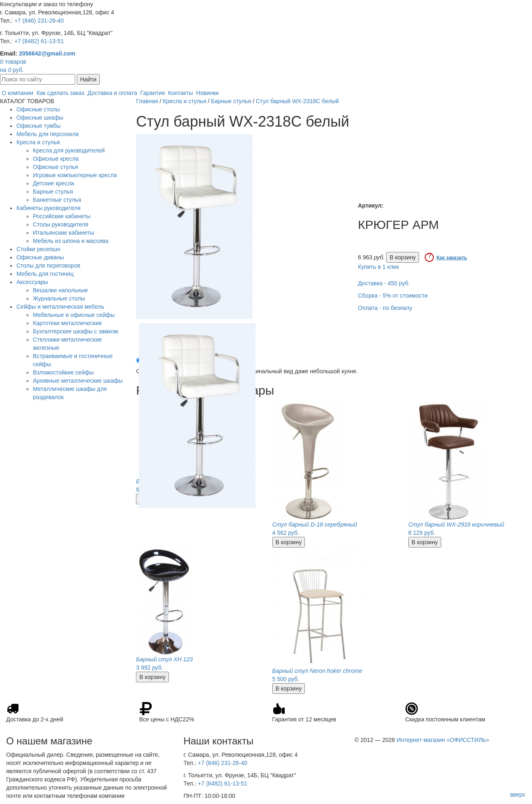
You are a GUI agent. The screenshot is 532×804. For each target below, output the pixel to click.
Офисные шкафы (40, 118)
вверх (517, 795)
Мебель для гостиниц (45, 274)
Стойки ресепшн (38, 249)
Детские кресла (53, 183)
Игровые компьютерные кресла (75, 175)
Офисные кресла (56, 159)
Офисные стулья (55, 167)
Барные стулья (53, 192)
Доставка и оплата (112, 93)
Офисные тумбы (39, 126)
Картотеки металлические (67, 323)
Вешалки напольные (60, 290)
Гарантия (153, 93)
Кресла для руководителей (69, 150)
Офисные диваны (40, 257)
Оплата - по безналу (385, 308)
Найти (88, 79)
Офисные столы (38, 109)
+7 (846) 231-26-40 (39, 21)
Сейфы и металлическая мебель (60, 307)
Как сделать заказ (60, 93)
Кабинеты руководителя (48, 208)
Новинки (207, 93)
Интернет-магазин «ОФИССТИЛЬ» (443, 740)
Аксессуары (32, 282)
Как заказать (452, 258)
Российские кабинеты (62, 216)
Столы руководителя (61, 224)
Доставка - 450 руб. (384, 283)
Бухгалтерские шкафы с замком (75, 331)
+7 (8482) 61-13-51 (39, 41)
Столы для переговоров (48, 266)
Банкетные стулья (57, 200)
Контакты (180, 93)
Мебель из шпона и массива (71, 241)
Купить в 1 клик (378, 267)
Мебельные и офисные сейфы (74, 315)
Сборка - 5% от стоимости (393, 296)
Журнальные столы (59, 298)
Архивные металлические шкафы (78, 381)
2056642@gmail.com (47, 53)
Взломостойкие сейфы (63, 372)
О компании (17, 93)
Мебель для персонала (47, 134)
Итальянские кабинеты (63, 233)
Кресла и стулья (38, 142)
